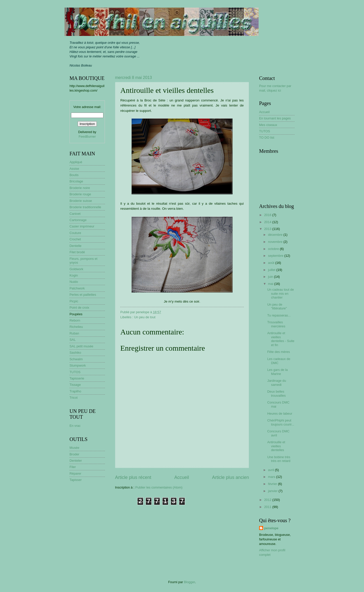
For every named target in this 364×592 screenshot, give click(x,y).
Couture (75, 233)
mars (272, 477)
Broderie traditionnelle (85, 207)
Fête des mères (278, 352)
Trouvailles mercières (276, 324)
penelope (271, 528)
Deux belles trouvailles (276, 393)
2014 (268, 222)
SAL (73, 340)
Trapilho (75, 391)
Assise (74, 169)
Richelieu (76, 327)
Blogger (190, 582)
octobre (274, 249)
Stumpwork (78, 365)
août (272, 263)
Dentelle (75, 246)
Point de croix (79, 308)
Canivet (75, 214)
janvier (273, 491)
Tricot (74, 398)
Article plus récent (133, 477)
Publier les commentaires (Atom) (159, 487)
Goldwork (76, 269)
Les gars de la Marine (277, 372)
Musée (74, 448)
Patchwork (77, 288)
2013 (268, 229)
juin (271, 277)
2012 (268, 500)
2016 (268, 215)
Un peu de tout (145, 317)
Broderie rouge (80, 194)
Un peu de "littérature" (277, 306)
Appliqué (76, 162)
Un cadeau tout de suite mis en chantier (280, 293)
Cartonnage (78, 220)
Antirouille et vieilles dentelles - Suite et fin (281, 339)
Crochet (75, 239)
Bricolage (76, 181)
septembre (276, 256)
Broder (74, 454)
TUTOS (75, 372)
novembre (276, 242)
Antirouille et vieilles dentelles (276, 446)
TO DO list (267, 138)
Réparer (75, 473)
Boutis (74, 175)
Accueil (181, 477)
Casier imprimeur (82, 226)
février (273, 484)
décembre (276, 235)
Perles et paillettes (83, 295)
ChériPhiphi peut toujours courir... (281, 422)
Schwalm (76, 359)
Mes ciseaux (268, 125)
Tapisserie (77, 378)
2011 (268, 507)
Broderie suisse (81, 201)
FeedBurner (87, 136)
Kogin (74, 275)
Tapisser (76, 480)
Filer (73, 467)
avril (271, 470)
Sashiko (75, 353)
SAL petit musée (81, 346)
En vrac (75, 426)
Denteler (76, 461)
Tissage (75, 385)
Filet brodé (77, 252)
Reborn (75, 320)
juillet (272, 270)
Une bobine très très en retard (279, 459)
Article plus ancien (231, 477)
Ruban (74, 333)
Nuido (74, 282)
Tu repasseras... (279, 315)
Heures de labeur (280, 414)
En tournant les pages (275, 118)
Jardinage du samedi (277, 383)
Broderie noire (80, 188)
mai (271, 284)
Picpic (74, 301)
